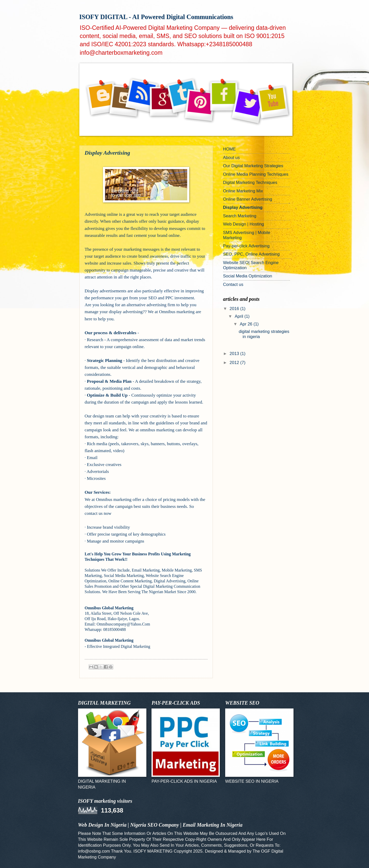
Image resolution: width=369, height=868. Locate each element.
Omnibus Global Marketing (109, 608)
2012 (235, 363)
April (240, 316)
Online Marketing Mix (243, 191)
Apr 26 (247, 324)
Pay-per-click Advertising (246, 246)
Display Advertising (243, 207)
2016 (235, 309)
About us (231, 158)
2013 (235, 354)
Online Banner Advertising (248, 199)
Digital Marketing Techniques (250, 183)
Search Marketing (240, 216)
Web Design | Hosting (244, 224)
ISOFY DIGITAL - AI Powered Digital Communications (156, 17)
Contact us (233, 284)
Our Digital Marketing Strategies (253, 166)
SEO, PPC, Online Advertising (252, 254)
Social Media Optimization (248, 276)
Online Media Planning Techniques (256, 174)
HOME (230, 149)
